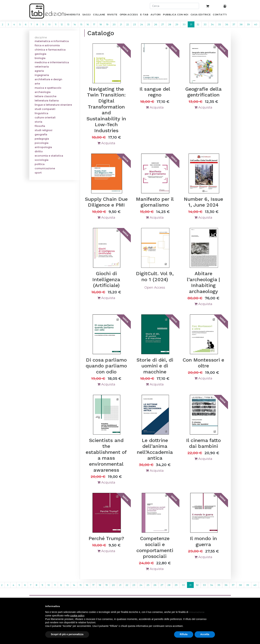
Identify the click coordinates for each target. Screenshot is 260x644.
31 (191, 24)
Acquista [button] (106, 143)
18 (101, 24)
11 (56, 24)
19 (107, 24)
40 (256, 24)
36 (227, 24)
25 (149, 24)
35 (219, 24)
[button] (213, 606)
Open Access (155, 288)
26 (156, 24)
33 (205, 24)
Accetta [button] (205, 634)
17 (94, 24)
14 (75, 24)
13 (68, 24)
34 (212, 24)
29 (177, 24)
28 (170, 24)
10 (49, 24)
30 (184, 24)
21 (121, 24)
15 (81, 24)
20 (114, 24)
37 (234, 24)
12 (62, 24)
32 (198, 24)
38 (241, 24)
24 (142, 24)
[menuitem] (72, 15)
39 (248, 24)
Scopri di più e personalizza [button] (67, 634)
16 (88, 24)
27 (163, 24)
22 (128, 24)
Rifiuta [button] (184, 634)
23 (135, 24)
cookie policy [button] (77, 616)
